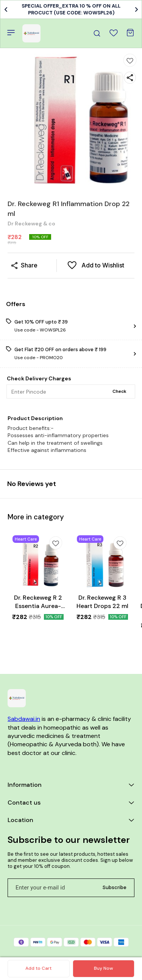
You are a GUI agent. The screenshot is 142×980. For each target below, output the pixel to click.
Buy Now (103, 968)
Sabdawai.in (24, 719)
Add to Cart (38, 968)
